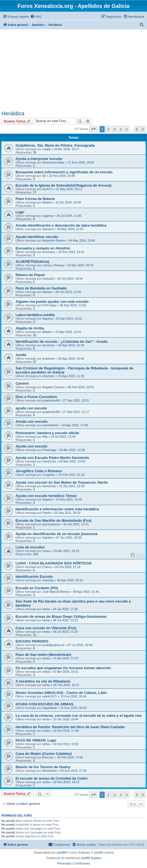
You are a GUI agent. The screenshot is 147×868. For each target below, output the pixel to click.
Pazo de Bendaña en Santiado (41, 288)
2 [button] (108, 129)
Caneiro (22, 383)
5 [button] (127, 129)
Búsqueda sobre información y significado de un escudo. (64, 172)
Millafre (47, 332)
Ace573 (47, 189)
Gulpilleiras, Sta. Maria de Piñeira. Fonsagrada (55, 145)
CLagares (49, 475)
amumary (49, 252)
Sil (44, 176)
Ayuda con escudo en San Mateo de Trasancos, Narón (62, 482)
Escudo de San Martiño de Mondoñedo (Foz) (53, 521)
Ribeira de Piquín (30, 275)
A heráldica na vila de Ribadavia (43, 681)
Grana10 (48, 279)
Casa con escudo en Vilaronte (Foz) (46, 628)
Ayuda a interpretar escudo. (39, 159)
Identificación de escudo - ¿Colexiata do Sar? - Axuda (61, 342)
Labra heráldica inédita (35, 315)
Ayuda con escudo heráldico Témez (46, 496)
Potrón (47, 513)
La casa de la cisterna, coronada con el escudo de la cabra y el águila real (79, 716)
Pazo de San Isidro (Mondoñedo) (43, 655)
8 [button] (137, 129)
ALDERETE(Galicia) (32, 262)
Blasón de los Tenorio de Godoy (43, 767)
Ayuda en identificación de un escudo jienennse (57, 534)
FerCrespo (49, 305)
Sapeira (47, 319)
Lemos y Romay (53, 265)
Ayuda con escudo (31, 446)
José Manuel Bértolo (56, 592)
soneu (46, 551)
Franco (47, 567)
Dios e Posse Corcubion (36, 397)
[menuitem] (36, 17)
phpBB (61, 852)
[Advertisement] (73, 70)
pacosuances (51, 524)
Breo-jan (48, 757)
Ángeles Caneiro (53, 387)
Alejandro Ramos (54, 240)
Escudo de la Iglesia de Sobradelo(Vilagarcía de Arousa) (64, 185)
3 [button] (114, 129)
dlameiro (48, 229)
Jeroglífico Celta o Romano (39, 471)
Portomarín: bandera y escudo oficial (47, 433)
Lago (20, 212)
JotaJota (48, 580)
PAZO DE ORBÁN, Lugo (36, 740)
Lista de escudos (30, 547)
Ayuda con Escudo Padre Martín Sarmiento (52, 458)
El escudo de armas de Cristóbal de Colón (52, 778)
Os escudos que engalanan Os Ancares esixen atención (63, 668)
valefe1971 (50, 696)
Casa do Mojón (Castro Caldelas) (44, 754)
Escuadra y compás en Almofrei (43, 248)
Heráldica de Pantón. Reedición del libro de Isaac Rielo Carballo (70, 727)
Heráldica (13, 113)
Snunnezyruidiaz (53, 162)
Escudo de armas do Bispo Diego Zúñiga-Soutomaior (61, 617)
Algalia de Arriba (30, 328)
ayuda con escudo (31, 408)
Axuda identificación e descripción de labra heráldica (61, 225)
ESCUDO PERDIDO (32, 641)
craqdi (46, 149)
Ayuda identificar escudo (37, 237)
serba (46, 609)
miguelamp (50, 708)
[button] (93, 129)
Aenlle (21, 355)
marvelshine (50, 425)
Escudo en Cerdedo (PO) (37, 588)
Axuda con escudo (31, 421)
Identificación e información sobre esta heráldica (57, 509)
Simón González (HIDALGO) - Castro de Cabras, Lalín (61, 693)
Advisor (47, 202)
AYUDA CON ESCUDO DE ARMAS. (45, 704)
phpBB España (91, 858)
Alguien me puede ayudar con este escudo (52, 302)
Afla (45, 437)
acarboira (49, 359)
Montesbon (50, 771)
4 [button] (120, 129)
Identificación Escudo (34, 577)
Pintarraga (49, 450)
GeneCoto (49, 461)
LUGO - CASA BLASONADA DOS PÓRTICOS (54, 563)
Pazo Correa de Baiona (35, 199)
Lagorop (48, 216)
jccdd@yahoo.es (53, 645)
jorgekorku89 (51, 400)
